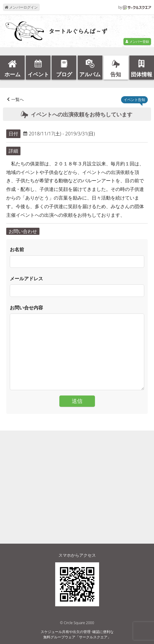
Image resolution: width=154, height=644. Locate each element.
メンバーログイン (21, 7)
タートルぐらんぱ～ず (78, 31)
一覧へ (18, 99)
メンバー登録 (137, 41)
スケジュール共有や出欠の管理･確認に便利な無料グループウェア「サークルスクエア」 (77, 634)
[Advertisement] (77, 476)
